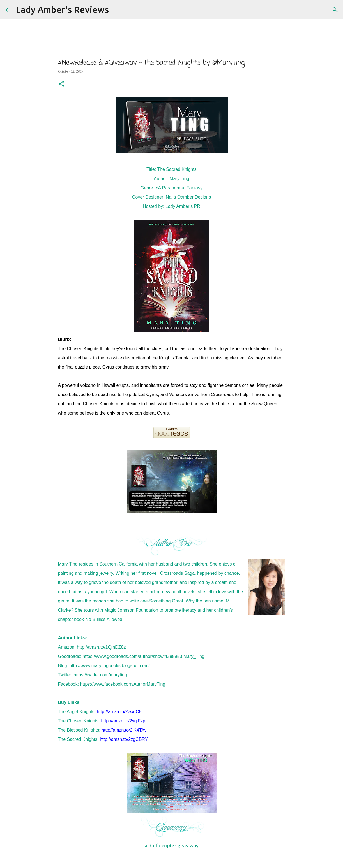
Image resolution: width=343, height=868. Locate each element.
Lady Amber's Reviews (62, 10)
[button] (61, 84)
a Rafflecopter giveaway (172, 846)
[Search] (117, 10)
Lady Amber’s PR (183, 206)
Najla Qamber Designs (188, 197)
